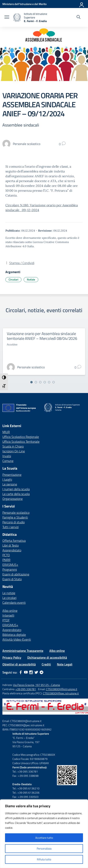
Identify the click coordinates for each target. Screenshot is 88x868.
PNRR (6, 560)
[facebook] (21, 672)
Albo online (10, 611)
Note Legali (65, 664)
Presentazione (12, 475)
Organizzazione (13, 499)
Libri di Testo (11, 545)
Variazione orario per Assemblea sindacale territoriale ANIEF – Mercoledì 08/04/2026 (42, 336)
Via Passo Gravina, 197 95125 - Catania (36, 685)
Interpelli (8, 615)
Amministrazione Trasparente (23, 651)
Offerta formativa (14, 541)
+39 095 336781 (26, 689)
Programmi (10, 569)
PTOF (6, 620)
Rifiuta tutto (44, 859)
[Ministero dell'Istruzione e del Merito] (24, 4)
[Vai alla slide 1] (31, 382)
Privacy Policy (12, 657)
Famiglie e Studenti (15, 517)
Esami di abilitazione (16, 574)
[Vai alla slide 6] (54, 382)
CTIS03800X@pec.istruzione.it (61, 693)
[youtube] (26, 672)
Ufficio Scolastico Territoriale (21, 442)
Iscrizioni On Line (14, 451)
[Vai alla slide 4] (45, 382)
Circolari (13, 279)
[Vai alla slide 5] (49, 382)
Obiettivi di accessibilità (19, 664)
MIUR (6, 432)
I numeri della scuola (16, 489)
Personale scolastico (16, 512)
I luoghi (7, 479)
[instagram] (31, 672)
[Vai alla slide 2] (36, 382)
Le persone (10, 484)
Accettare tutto (44, 838)
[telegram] (41, 672)
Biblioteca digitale (14, 635)
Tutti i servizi (11, 527)
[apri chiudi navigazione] (7, 17)
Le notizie (9, 593)
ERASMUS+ (10, 565)
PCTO (6, 555)
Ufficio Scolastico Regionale (21, 437)
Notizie (31, 279)
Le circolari (9, 598)
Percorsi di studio (14, 522)
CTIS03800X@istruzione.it (62, 689)
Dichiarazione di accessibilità (47, 657)
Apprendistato (12, 550)
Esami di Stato (12, 579)
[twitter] (36, 672)
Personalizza (44, 848)
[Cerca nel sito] (78, 17)
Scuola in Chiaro (13, 446)
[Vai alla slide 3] (40, 382)
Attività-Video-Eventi (17, 639)
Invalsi (7, 456)
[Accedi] (82, 4)
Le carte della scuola (16, 494)
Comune (8, 461)
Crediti (46, 664)
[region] (44, 834)
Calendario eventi (14, 603)
